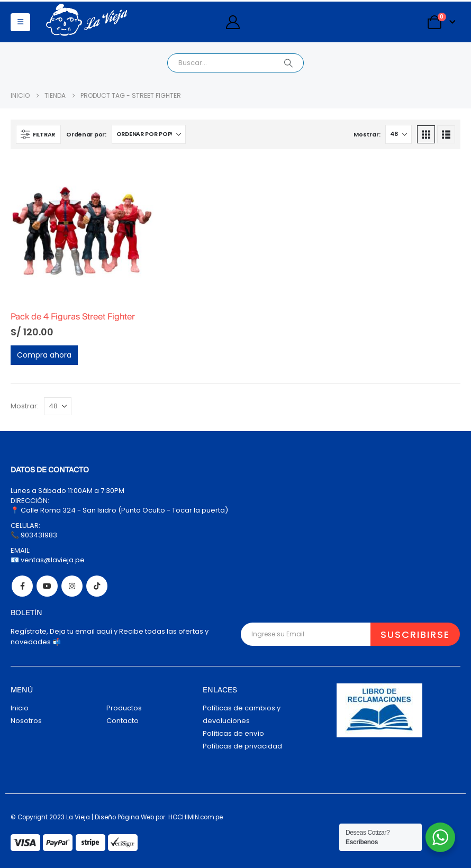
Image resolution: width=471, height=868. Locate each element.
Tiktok (97, 586)
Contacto (123, 721)
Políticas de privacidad (242, 746)
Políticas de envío (233, 733)
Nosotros (26, 721)
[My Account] (233, 22)
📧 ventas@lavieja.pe (48, 560)
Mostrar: (367, 134)
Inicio (20, 708)
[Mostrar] (398, 134)
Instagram (72, 586)
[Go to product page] (82, 231)
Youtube (47, 586)
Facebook (22, 586)
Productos (124, 708)
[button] (20, 22)
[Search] (288, 63)
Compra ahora (44, 355)
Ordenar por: (86, 134)
